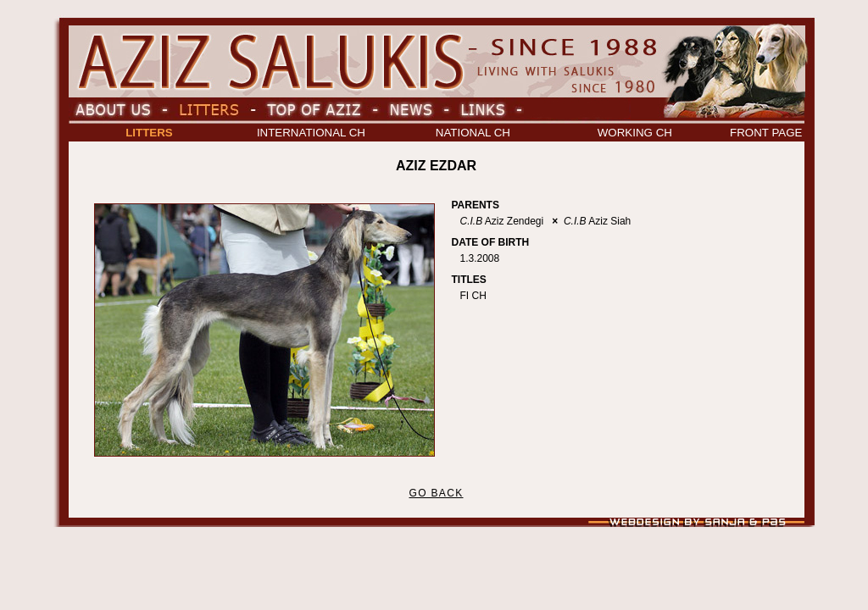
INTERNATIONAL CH (311, 133)
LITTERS (149, 133)
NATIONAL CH (473, 133)
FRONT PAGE (766, 133)
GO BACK (436, 493)
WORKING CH (635, 133)
